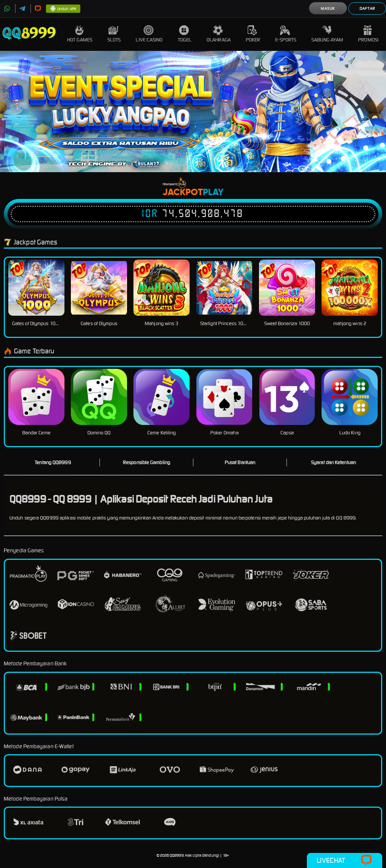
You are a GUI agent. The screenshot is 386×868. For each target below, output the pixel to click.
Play (213, 193)
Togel (185, 34)
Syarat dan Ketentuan (333, 462)
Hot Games (80, 34)
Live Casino (149, 34)
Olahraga (219, 34)
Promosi (368, 34)
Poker (253, 34)
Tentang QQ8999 (53, 462)
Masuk (328, 8)
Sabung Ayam (327, 34)
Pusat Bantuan (240, 462)
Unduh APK (63, 9)
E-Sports (286, 34)
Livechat (344, 860)
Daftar (367, 8)
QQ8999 (177, 855)
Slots (114, 34)
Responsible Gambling (146, 462)
